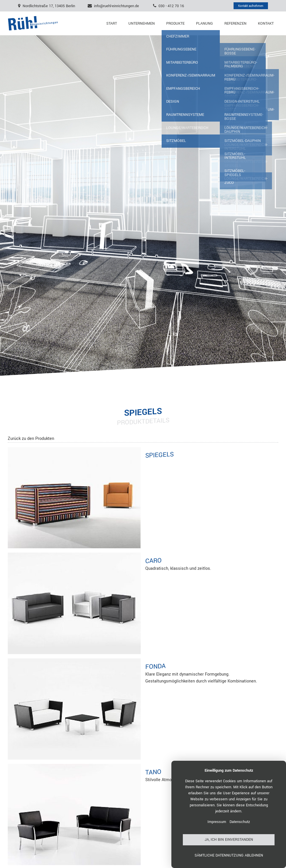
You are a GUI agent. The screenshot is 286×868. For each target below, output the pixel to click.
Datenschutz (240, 822)
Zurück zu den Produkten (31, 439)
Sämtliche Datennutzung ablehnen (229, 855)
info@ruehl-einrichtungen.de (116, 6)
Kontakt (266, 24)
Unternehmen (142, 24)
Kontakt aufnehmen (251, 6)
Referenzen (235, 24)
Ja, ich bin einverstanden (229, 840)
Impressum (217, 822)
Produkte (175, 24)
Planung (204, 24)
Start (112, 24)
